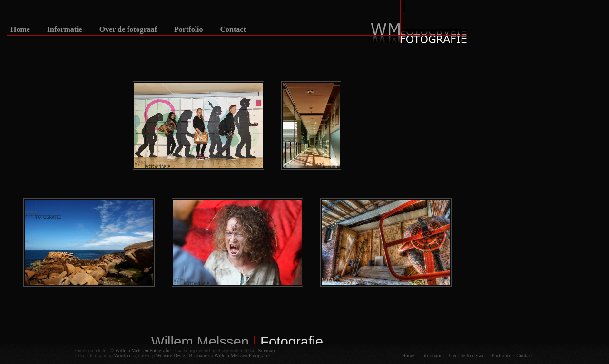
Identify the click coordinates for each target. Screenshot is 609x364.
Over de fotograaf (128, 29)
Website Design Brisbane (182, 356)
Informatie (65, 29)
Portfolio (188, 29)
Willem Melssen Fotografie (143, 350)
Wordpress (125, 356)
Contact (233, 29)
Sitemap (266, 350)
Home (20, 29)
